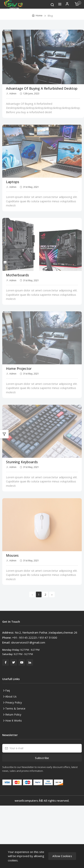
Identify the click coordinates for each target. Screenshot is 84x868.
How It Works (14, 721)
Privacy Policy (14, 702)
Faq (8, 690)
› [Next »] (52, 594)
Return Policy (13, 714)
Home (39, 15)
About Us (11, 696)
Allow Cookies (62, 856)
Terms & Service (15, 708)
